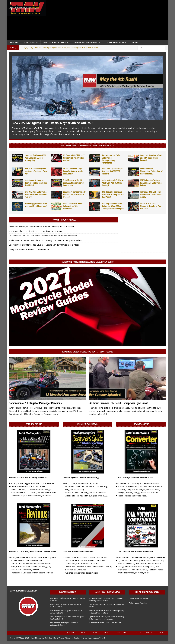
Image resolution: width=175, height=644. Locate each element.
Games (135, 42)
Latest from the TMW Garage (107, 592)
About (83, 633)
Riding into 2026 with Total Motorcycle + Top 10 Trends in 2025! (151, 194)
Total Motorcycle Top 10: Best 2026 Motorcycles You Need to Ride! (74, 183)
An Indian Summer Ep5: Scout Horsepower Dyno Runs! (118, 403)
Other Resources (115, 42)
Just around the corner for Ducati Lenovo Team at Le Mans (35, 231)
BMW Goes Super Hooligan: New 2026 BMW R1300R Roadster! (112, 171)
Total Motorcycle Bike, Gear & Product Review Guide (32, 552)
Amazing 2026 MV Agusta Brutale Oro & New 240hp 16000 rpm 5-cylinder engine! (113, 206)
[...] (78, 134)
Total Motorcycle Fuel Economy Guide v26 (28, 478)
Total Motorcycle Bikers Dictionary (78, 552)
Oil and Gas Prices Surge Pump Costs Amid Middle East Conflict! (73, 171)
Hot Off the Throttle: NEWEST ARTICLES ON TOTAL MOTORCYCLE (87, 146)
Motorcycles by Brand (86, 42)
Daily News (30, 42)
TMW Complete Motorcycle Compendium (135, 552)
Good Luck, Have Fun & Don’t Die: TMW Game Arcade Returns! (151, 158)
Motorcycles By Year (54, 42)
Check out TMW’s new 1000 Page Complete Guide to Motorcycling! (35, 158)
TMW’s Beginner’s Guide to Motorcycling (81, 478)
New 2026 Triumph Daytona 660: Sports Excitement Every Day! (36, 171)
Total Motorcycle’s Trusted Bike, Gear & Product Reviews (87, 352)
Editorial (107, 633)
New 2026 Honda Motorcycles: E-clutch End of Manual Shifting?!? (151, 171)
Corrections (121, 633)
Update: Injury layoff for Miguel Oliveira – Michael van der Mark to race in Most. (44, 245)
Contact (150, 633)
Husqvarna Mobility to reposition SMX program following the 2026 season (42, 227)
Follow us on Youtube (138, 603)
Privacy (94, 633)
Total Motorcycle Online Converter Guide (134, 478)
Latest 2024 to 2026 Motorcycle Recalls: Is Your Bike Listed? (151, 206)
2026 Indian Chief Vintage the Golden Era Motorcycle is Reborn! (151, 183)
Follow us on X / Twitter (138, 599)
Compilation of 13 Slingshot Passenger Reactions (35, 403)
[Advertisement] (108, 21)
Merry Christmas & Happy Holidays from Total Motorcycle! (73, 206)
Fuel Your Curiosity (68, 592)
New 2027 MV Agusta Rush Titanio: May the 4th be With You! (53, 123)
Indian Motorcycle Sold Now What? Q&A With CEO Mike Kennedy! (113, 183)
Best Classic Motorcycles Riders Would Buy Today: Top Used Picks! (36, 183)
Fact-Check (136, 633)
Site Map (162, 633)
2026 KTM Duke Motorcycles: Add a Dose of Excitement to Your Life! (36, 194)
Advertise (71, 633)
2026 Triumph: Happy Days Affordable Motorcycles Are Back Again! (113, 194)
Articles (14, 42)
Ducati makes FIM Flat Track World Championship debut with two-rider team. (43, 236)
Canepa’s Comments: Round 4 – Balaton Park (29, 249)
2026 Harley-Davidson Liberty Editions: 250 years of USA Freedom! (74, 194)
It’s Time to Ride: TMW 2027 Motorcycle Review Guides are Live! (74, 158)
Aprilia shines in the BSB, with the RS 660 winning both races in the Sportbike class (45, 240)
